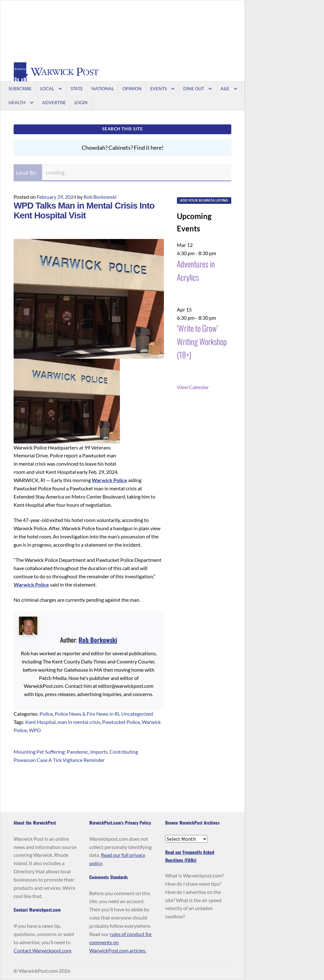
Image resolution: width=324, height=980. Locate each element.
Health (17, 102)
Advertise (54, 102)
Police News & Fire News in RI (87, 714)
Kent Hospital (40, 722)
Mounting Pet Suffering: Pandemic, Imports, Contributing (76, 752)
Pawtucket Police (121, 722)
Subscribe (20, 88)
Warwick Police (109, 480)
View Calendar (193, 387)
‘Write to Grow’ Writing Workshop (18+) (202, 341)
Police (46, 714)
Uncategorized (137, 714)
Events (159, 88)
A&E (225, 88)
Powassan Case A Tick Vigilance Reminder (59, 760)
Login (81, 102)
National (103, 88)
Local (47, 88)
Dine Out (194, 88)
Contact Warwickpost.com (42, 950)
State (77, 88)
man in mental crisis (79, 722)
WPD (35, 730)
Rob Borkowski (100, 197)
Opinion (132, 88)
